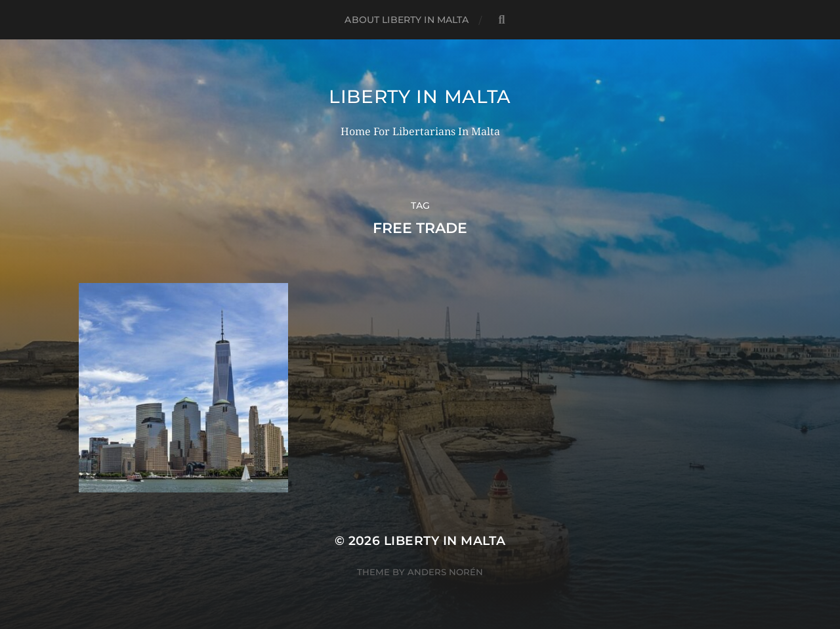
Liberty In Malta (420, 97)
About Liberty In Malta (407, 20)
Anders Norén (445, 572)
